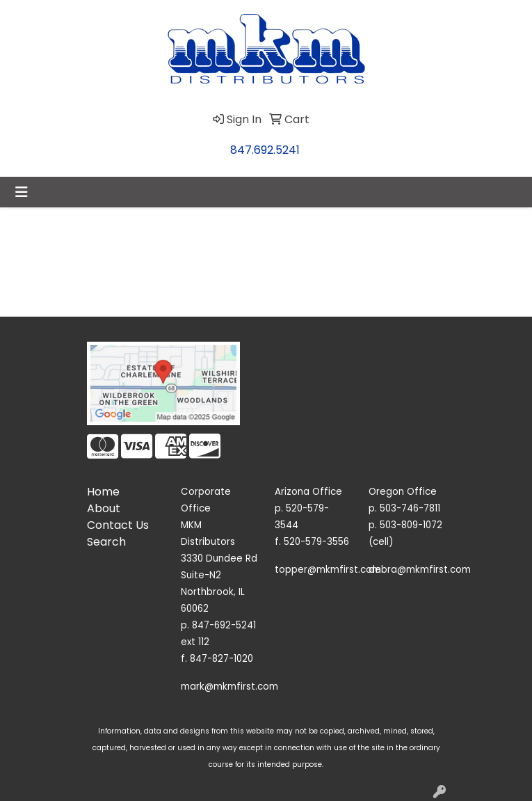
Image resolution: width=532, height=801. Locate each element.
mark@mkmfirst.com (229, 687)
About (104, 508)
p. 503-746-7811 (404, 508)
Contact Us (118, 525)
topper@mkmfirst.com (328, 570)
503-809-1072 (411, 525)
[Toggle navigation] (22, 192)
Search (106, 542)
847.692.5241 (265, 150)
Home (103, 492)
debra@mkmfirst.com (420, 570)
